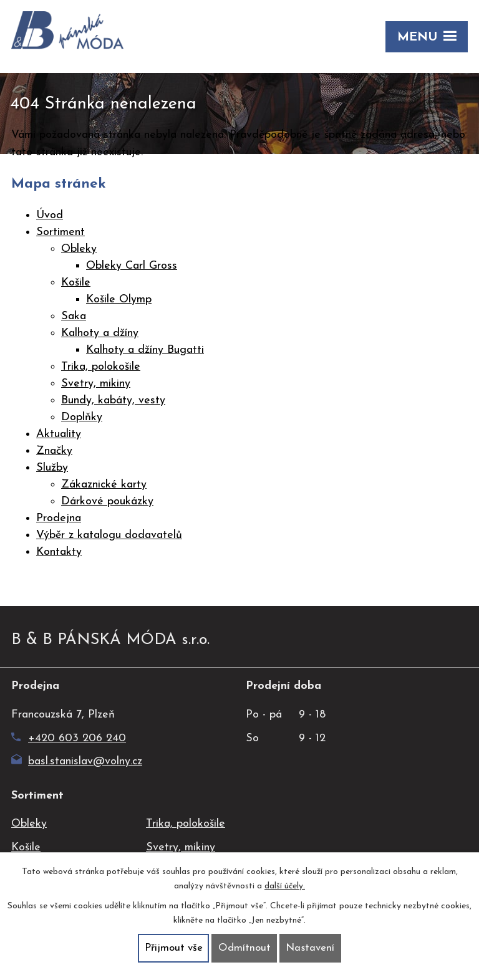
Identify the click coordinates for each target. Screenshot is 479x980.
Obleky (79, 249)
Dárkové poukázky (107, 502)
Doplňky (82, 417)
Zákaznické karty (104, 485)
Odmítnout (244, 948)
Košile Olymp (119, 300)
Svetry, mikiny (96, 384)
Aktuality (59, 434)
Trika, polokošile (101, 367)
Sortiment (60, 232)
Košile (76, 283)
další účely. (285, 886)
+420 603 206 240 (69, 738)
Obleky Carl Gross (132, 266)
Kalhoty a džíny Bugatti (145, 350)
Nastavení (310, 948)
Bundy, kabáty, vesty (113, 401)
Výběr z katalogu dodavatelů (109, 535)
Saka (74, 316)
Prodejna (59, 518)
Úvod (50, 215)
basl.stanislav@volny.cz (77, 761)
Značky (54, 451)
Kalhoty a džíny (100, 333)
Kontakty (59, 552)
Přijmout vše (174, 948)
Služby (52, 468)
